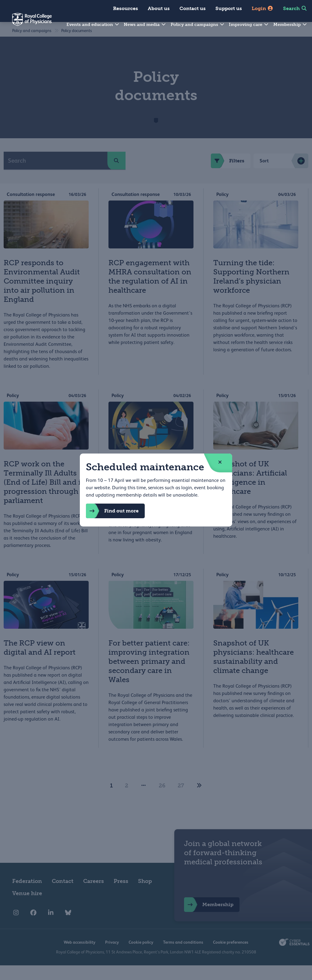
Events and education (93, 25)
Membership (290, 25)
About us (159, 8)
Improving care (249, 25)
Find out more (112, 511)
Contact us (193, 8)
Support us (229, 8)
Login (262, 8)
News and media (145, 25)
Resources (126, 8)
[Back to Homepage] (26, 23)
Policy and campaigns (198, 25)
